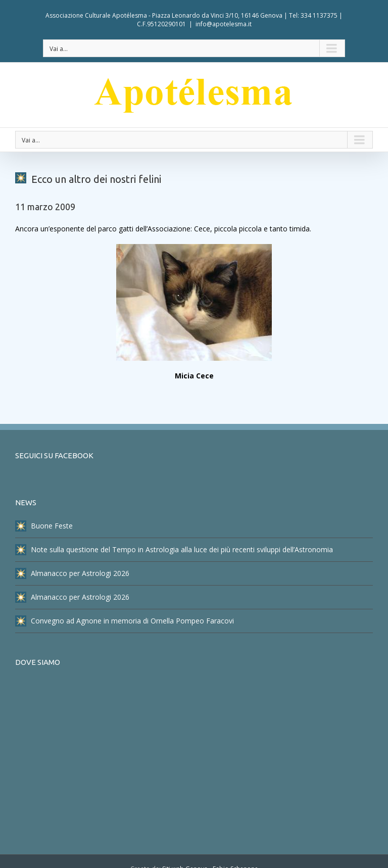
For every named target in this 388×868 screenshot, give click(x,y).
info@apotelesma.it (224, 24)
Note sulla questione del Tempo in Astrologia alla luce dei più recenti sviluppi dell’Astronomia (174, 550)
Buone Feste (44, 526)
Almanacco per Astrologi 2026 (72, 573)
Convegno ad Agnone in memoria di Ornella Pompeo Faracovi (125, 621)
